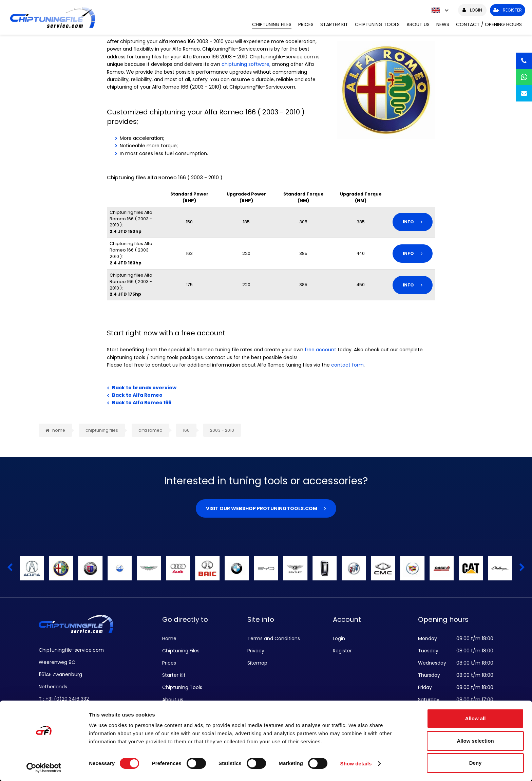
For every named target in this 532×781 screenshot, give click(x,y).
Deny (476, 763)
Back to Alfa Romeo (137, 395)
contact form (347, 365)
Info (408, 222)
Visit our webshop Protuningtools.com (262, 508)
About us (418, 24)
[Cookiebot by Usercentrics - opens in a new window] (44, 768)
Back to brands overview (144, 388)
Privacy (256, 651)
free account (320, 350)
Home (169, 638)
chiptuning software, (246, 64)
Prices (306, 24)
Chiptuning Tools (377, 24)
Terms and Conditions (274, 638)
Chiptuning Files (272, 24)
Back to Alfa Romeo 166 (142, 403)
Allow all (476, 718)
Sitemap (257, 663)
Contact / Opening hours (489, 24)
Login (339, 638)
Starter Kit (334, 24)
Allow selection (475, 741)
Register (342, 651)
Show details (356, 764)
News (443, 24)
